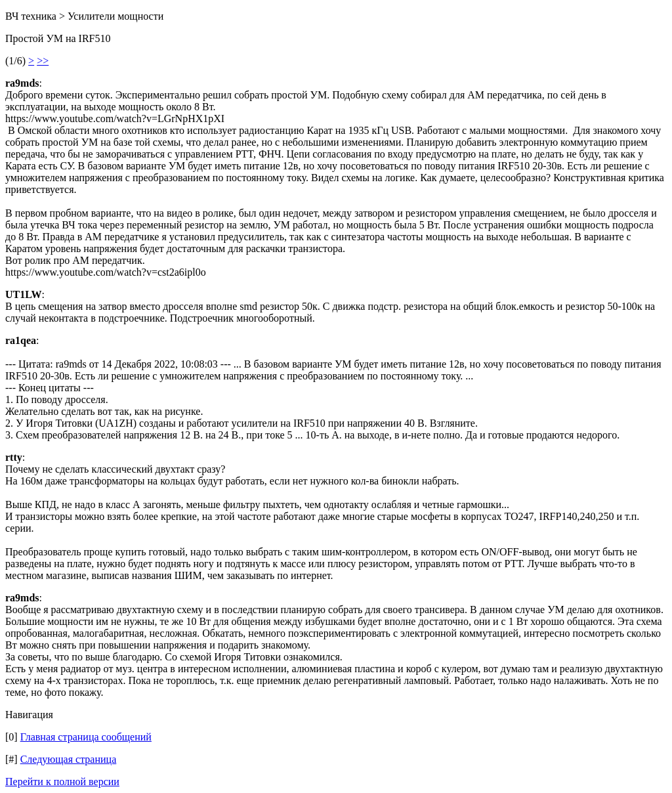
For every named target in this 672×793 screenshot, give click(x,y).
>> (43, 61)
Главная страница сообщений (86, 737)
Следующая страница (69, 759)
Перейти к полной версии (62, 782)
